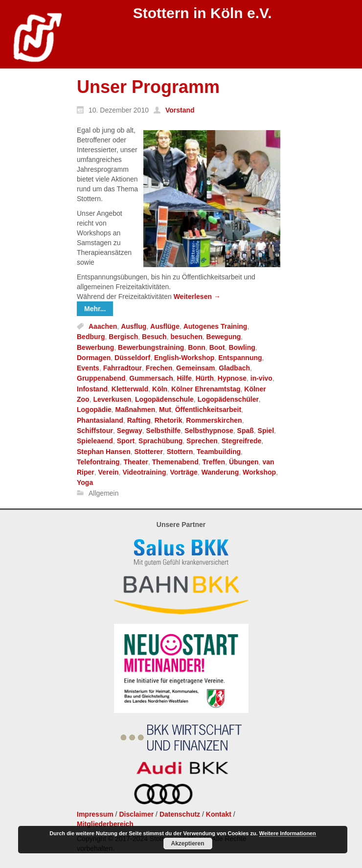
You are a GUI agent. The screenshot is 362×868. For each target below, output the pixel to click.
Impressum (95, 814)
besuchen (186, 337)
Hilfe (184, 379)
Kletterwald (130, 389)
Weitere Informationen (288, 833)
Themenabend (175, 462)
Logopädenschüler (228, 399)
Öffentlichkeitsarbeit (208, 410)
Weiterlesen (197, 297)
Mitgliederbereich (105, 824)
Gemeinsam (195, 368)
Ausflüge (165, 326)
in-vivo (261, 379)
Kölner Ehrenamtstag (206, 389)
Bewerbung (95, 347)
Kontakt (219, 814)
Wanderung (220, 472)
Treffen (214, 462)
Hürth (205, 379)
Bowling (242, 347)
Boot (217, 347)
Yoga (85, 483)
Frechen (159, 368)
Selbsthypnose (209, 431)
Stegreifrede (242, 441)
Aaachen (103, 326)
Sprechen (202, 441)
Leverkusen (112, 399)
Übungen (244, 462)
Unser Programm (148, 87)
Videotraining (144, 472)
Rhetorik (169, 420)
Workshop (259, 472)
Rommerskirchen (214, 420)
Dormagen (94, 358)
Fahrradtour (123, 368)
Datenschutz (180, 814)
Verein (109, 472)
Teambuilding (219, 452)
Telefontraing (98, 462)
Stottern (180, 452)
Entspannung (240, 358)
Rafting (139, 420)
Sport (126, 441)
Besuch (154, 337)
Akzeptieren (187, 844)
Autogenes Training (215, 326)
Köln (160, 389)
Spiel (266, 431)
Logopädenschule (164, 399)
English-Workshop (184, 358)
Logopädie (94, 410)
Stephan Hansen (104, 452)
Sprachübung (160, 441)
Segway (130, 431)
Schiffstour (95, 431)
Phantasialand (100, 420)
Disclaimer (136, 814)
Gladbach (234, 368)
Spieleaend (95, 441)
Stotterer (148, 452)
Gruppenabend (101, 379)
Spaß (246, 431)
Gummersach (151, 379)
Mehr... (95, 309)
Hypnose (232, 379)
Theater (136, 462)
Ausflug (134, 326)
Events (88, 368)
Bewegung (224, 337)
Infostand (92, 389)
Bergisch (123, 337)
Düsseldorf (132, 358)
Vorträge (184, 472)
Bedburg (91, 337)
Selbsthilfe (164, 431)
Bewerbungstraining (151, 347)
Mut (165, 410)
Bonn (197, 347)
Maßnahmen (136, 410)
